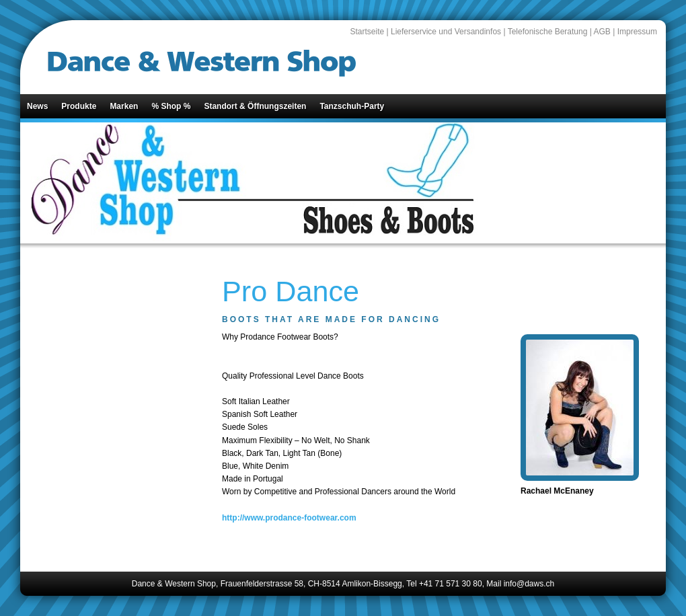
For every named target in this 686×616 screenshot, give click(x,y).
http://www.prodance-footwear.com (289, 518)
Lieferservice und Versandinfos (446, 32)
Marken (124, 106)
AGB (602, 32)
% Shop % (171, 106)
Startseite (367, 32)
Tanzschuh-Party (352, 106)
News (37, 106)
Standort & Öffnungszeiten (255, 106)
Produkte (79, 106)
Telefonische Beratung (548, 32)
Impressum (637, 32)
